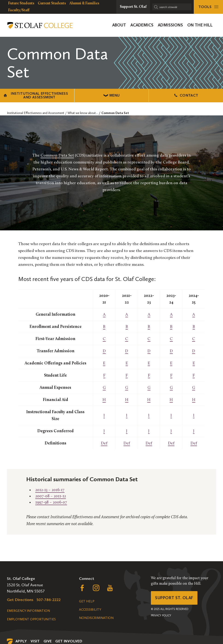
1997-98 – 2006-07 (51, 502)
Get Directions (20, 600)
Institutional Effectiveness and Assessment (36, 95)
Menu (112, 95)
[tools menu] (208, 7)
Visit (35, 641)
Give (48, 641)
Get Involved (69, 641)
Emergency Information (28, 611)
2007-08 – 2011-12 (51, 496)
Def (104, 443)
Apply (21, 641)
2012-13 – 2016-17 (50, 490)
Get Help (87, 601)
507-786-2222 (49, 600)
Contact (186, 95)
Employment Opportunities (31, 619)
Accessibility (90, 610)
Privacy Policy (161, 615)
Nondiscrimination (96, 618)
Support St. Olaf (174, 598)
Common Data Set (57, 156)
